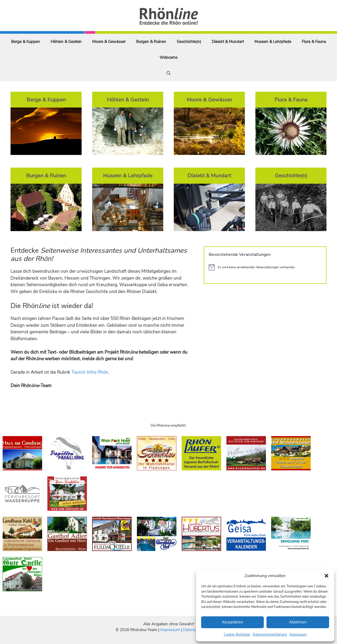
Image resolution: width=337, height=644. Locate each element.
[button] (326, 576)
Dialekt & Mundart (228, 42)
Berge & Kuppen (26, 42)
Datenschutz (194, 630)
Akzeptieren (233, 622)
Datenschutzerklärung (270, 635)
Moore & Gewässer (109, 42)
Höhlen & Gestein (66, 42)
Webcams (168, 57)
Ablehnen (298, 622)
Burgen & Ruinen (151, 42)
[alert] (265, 267)
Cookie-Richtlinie (237, 635)
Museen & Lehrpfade (273, 42)
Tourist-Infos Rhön (90, 372)
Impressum (298, 635)
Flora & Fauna (314, 42)
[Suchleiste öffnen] (169, 73)
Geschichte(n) (189, 42)
